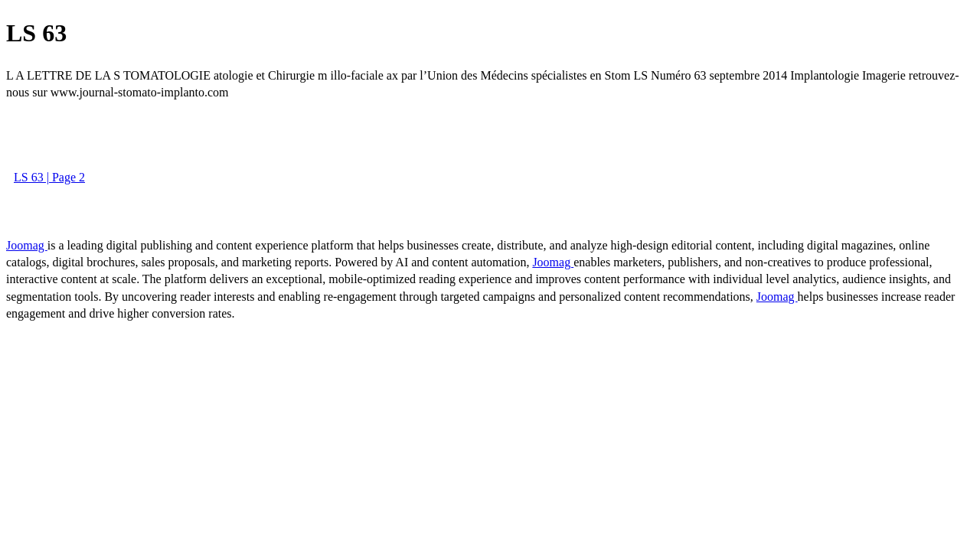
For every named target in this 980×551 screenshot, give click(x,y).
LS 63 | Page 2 (49, 177)
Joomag (27, 245)
